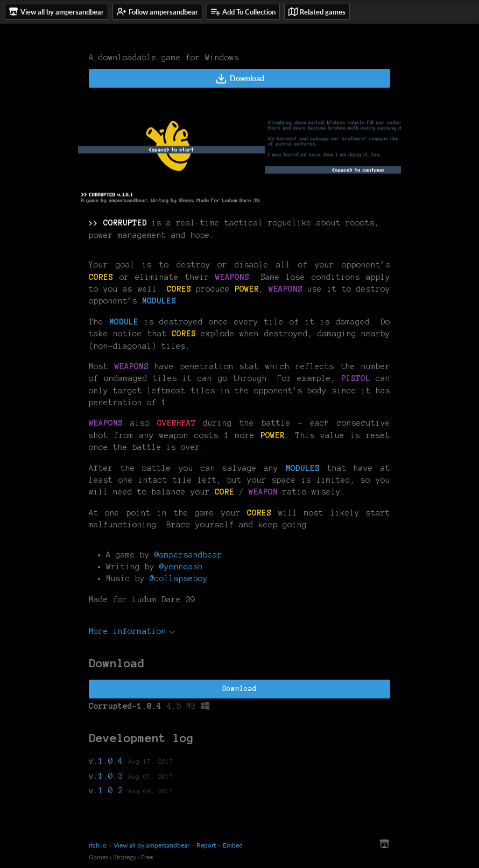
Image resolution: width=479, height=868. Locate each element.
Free (147, 857)
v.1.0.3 (106, 776)
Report (206, 845)
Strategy (125, 857)
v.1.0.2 (106, 791)
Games (98, 857)
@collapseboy (179, 578)
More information (132, 631)
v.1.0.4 (106, 761)
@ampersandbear (188, 555)
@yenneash (181, 567)
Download (240, 79)
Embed (233, 845)
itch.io (98, 845)
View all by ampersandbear (152, 845)
